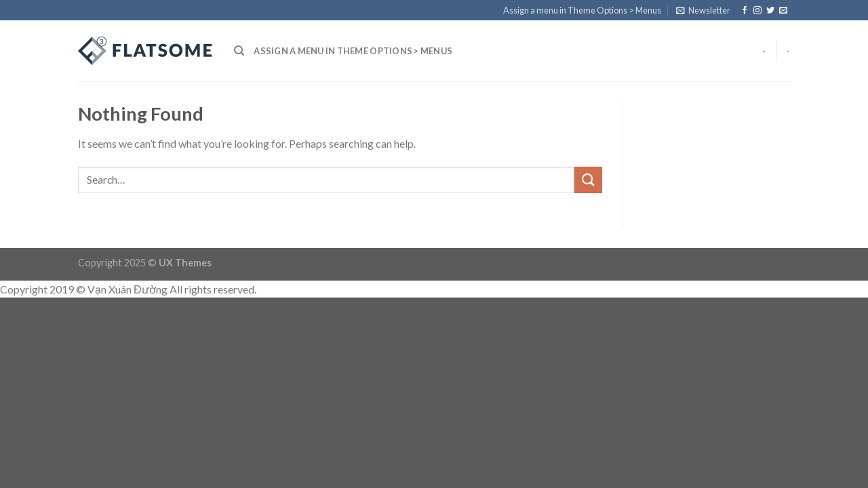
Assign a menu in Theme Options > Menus (582, 10)
